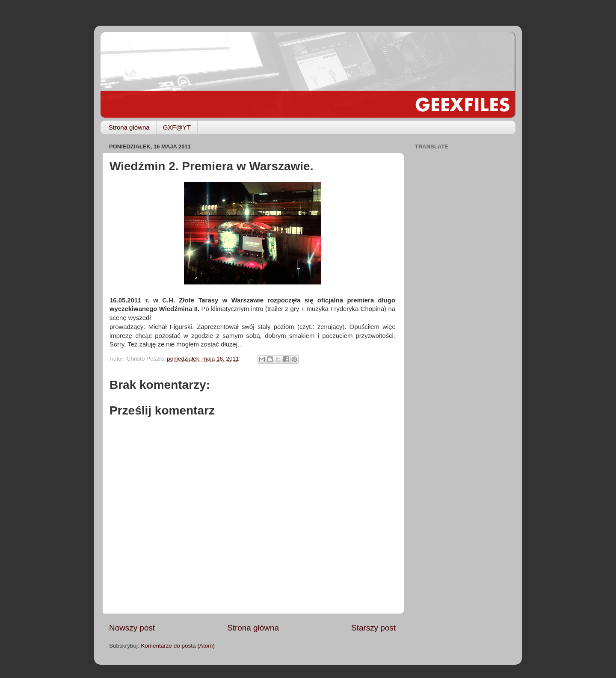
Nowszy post (132, 628)
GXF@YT (177, 127)
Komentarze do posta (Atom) (178, 646)
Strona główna (129, 127)
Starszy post (373, 628)
